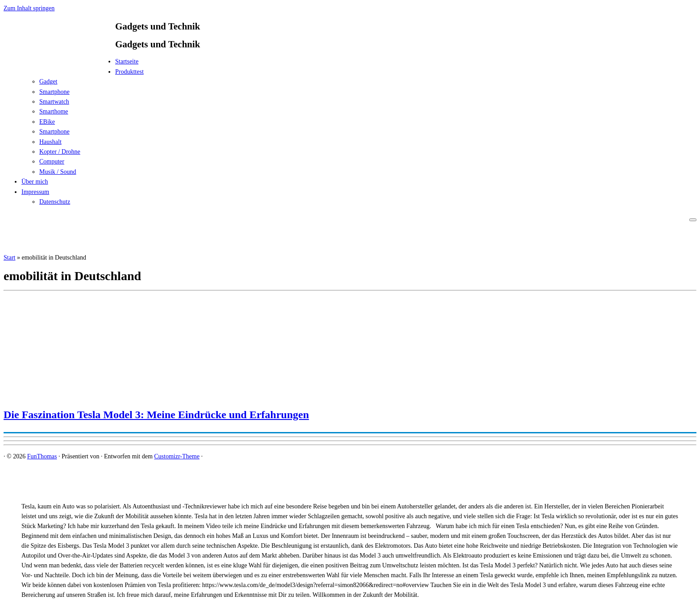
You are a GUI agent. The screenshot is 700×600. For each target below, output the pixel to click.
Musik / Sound (58, 172)
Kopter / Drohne (60, 152)
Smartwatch (54, 102)
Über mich (35, 182)
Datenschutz (55, 202)
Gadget (48, 82)
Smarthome (54, 111)
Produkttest (129, 72)
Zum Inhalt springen (29, 8)
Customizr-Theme (177, 456)
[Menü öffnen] (693, 220)
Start (9, 258)
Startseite (127, 61)
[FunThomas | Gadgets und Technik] (59, 64)
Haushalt (50, 142)
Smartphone (54, 92)
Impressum (35, 192)
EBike (47, 122)
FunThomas (42, 456)
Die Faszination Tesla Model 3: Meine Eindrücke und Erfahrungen (156, 415)
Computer (52, 162)
